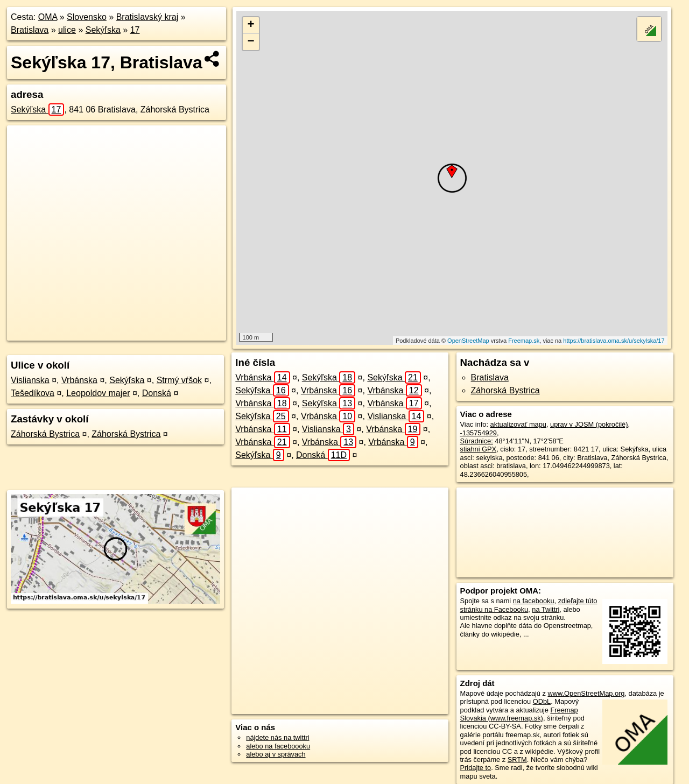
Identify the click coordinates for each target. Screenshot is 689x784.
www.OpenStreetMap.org (586, 693)
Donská (157, 393)
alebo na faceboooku (278, 746)
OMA (48, 17)
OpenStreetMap (468, 341)
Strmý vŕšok (179, 380)
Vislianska (30, 380)
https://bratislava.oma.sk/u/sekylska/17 (614, 341)
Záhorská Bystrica (45, 434)
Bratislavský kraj (147, 17)
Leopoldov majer (98, 393)
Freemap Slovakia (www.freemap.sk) (519, 714)
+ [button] (251, 25)
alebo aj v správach (276, 754)
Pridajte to (476, 768)
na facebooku (534, 601)
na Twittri (546, 609)
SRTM (517, 760)
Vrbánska (79, 380)
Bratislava (30, 30)
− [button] (251, 42)
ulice (67, 30)
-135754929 (479, 433)
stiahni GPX (479, 449)
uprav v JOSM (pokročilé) (589, 424)
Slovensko (87, 17)
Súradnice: (477, 441)
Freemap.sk (524, 341)
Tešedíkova (33, 393)
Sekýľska (103, 30)
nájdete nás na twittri (277, 737)
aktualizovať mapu (518, 424)
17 (135, 30)
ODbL (542, 701)
